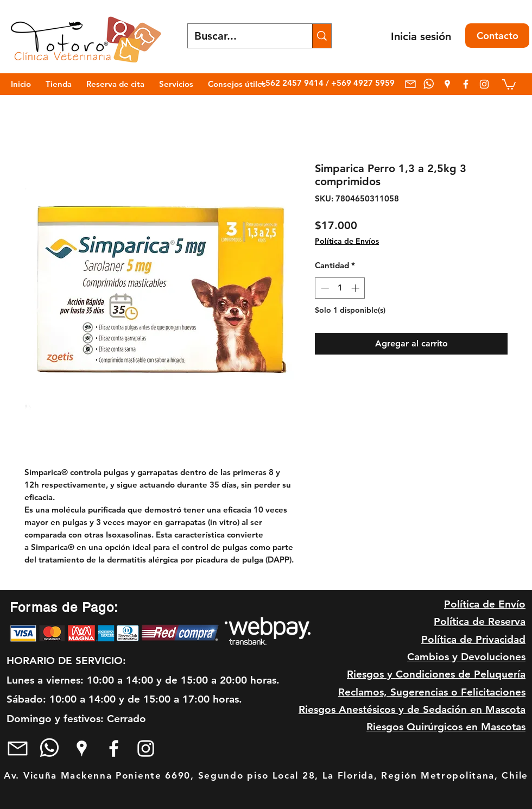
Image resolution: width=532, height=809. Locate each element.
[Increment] (356, 288)
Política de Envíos (347, 241)
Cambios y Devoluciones (466, 657)
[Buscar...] (242, 36)
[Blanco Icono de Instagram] (484, 84)
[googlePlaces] (447, 84)
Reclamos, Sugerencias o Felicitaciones (432, 692)
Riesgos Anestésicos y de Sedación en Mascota (412, 709)
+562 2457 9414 (293, 83)
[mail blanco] (410, 84)
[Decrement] (324, 288)
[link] (509, 84)
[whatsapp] (429, 84)
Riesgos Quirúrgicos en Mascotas (446, 727)
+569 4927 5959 (363, 83)
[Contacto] (497, 36)
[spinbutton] (340, 288)
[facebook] (466, 84)
